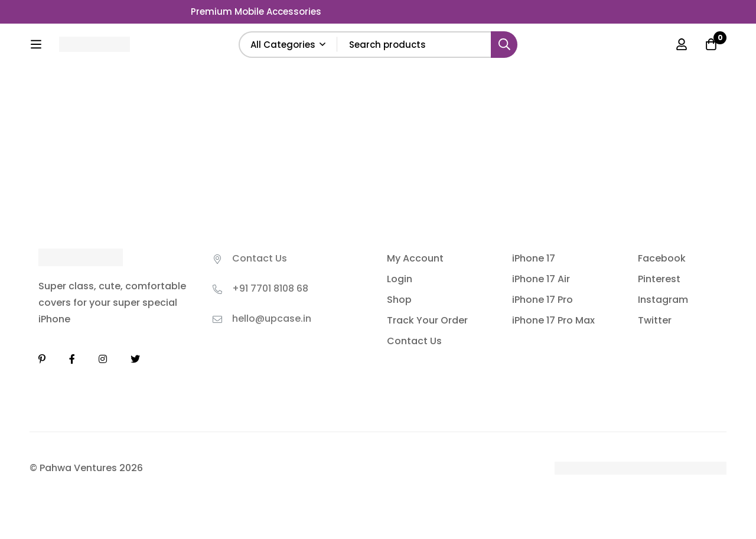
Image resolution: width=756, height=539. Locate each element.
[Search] (504, 45)
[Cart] (711, 44)
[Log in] (682, 44)
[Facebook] (72, 359)
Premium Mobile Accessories (256, 12)
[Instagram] (103, 359)
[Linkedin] (42, 359)
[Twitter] (135, 359)
